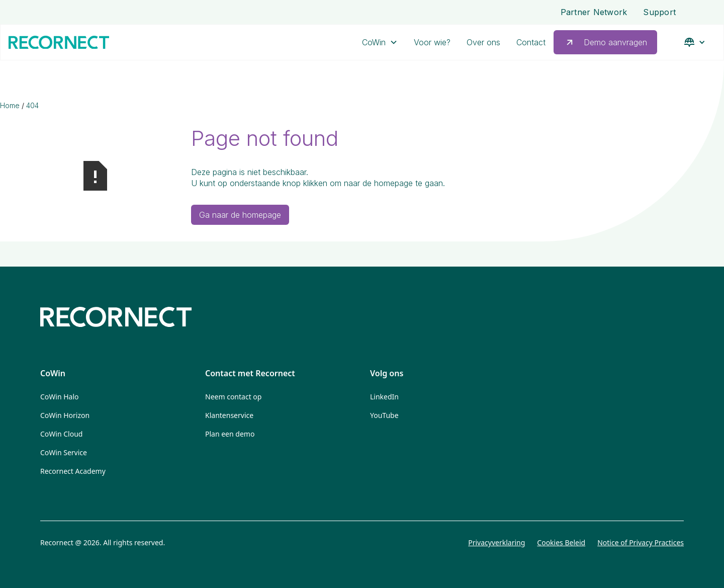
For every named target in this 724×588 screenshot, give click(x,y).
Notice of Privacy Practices (641, 542)
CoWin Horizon (65, 415)
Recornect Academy (73, 471)
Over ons (483, 42)
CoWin (374, 42)
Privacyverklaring (496, 542)
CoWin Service (64, 452)
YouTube (384, 415)
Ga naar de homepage (240, 215)
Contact (531, 42)
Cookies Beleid (561, 542)
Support (659, 12)
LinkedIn (384, 397)
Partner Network (594, 12)
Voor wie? (432, 42)
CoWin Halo (60, 397)
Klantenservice (229, 415)
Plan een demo (230, 434)
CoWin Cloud (61, 434)
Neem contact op (233, 397)
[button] (380, 42)
